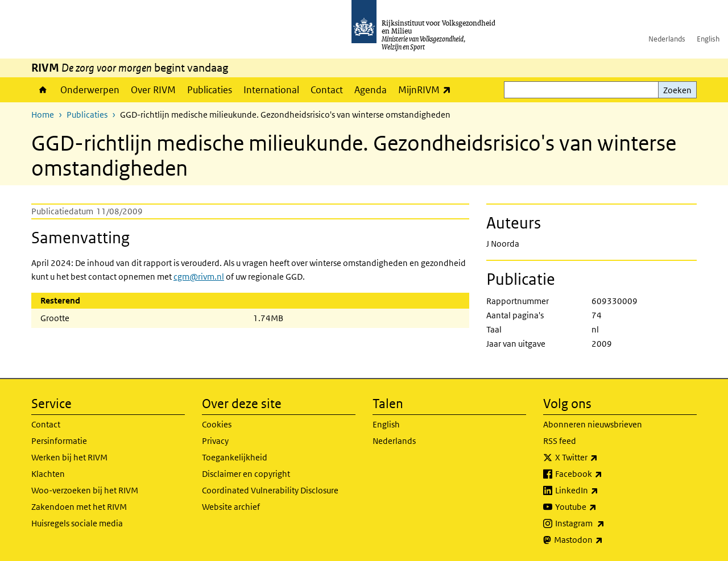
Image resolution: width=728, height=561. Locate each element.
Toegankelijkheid (235, 457)
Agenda (371, 90)
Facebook (604, 474)
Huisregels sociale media (77, 523)
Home (43, 90)
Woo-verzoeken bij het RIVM (85, 490)
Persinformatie (59, 441)
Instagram (605, 523)
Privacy (215, 441)
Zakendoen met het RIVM (79, 507)
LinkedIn (602, 491)
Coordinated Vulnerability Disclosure (270, 490)
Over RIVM (153, 90)
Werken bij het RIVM (69, 457)
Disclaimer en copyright (246, 474)
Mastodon (603, 540)
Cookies (217, 424)
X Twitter (601, 458)
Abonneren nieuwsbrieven (593, 424)
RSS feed (560, 441)
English (708, 39)
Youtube (601, 507)
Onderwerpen (90, 90)
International (271, 90)
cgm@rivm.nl (199, 277)
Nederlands (667, 39)
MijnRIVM (427, 90)
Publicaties (210, 90)
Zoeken (677, 90)
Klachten (48, 474)
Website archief (231, 507)
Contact (327, 90)
